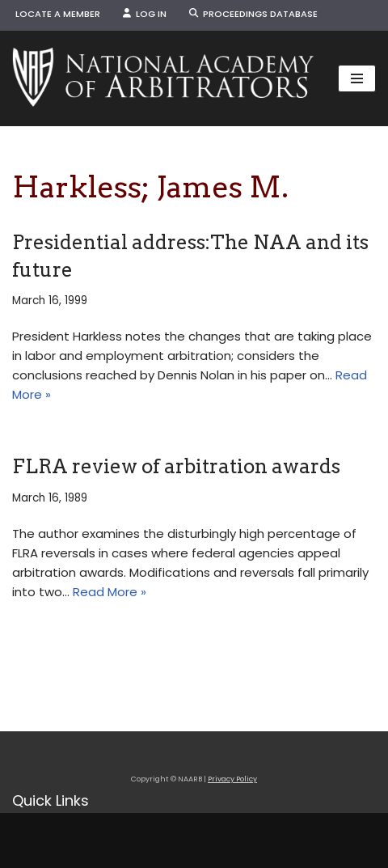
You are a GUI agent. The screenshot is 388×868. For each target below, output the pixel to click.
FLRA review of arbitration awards (176, 466)
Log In (145, 14)
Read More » (110, 592)
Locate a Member (58, 14)
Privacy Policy (232, 779)
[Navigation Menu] (357, 78)
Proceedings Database (253, 14)
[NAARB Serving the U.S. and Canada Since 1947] (163, 78)
